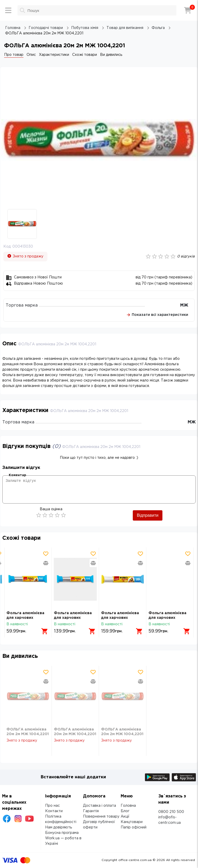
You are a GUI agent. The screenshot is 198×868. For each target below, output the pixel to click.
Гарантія (91, 811)
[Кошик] (188, 10)
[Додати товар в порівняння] (46, 563)
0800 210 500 (171, 812)
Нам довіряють (59, 827)
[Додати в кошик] (45, 631)
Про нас (52, 806)
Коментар (17, 475)
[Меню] (8, 10)
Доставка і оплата (100, 806)
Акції (125, 817)
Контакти (54, 811)
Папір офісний (134, 827)
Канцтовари (132, 822)
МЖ (184, 305)
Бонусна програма (62, 833)
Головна (128, 806)
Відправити (148, 515)
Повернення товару (101, 817)
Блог (125, 811)
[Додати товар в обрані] (46, 554)
